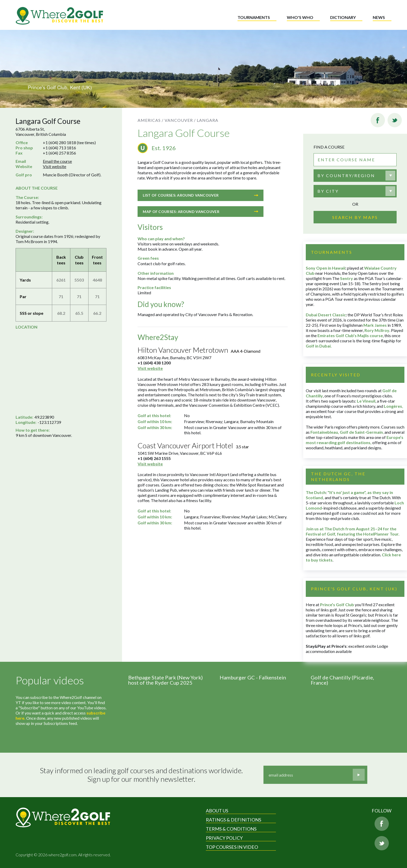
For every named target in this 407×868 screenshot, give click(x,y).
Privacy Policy (224, 838)
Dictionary (343, 17)
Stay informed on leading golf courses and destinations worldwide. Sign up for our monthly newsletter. (141, 775)
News (379, 17)
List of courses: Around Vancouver (201, 195)
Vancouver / (180, 120)
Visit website (55, 166)
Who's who (300, 17)
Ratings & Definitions (233, 820)
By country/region (346, 175)
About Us (217, 811)
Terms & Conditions (231, 829)
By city (328, 191)
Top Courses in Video (232, 847)
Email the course (57, 161)
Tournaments (254, 17)
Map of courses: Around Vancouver (201, 212)
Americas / (151, 120)
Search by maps (355, 217)
